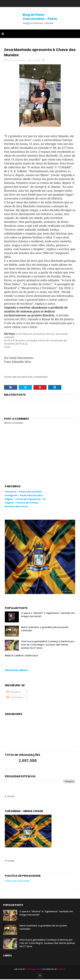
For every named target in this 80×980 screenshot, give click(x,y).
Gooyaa (62, 970)
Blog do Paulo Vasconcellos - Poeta (40, 17)
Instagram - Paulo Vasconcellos (24, 496)
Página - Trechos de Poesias (22, 503)
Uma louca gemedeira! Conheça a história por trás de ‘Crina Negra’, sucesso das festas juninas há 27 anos (48, 645)
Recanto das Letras (16, 507)
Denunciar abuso (16, 671)
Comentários (15, 698)
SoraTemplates (33, 970)
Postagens (14, 693)
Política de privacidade (17, 882)
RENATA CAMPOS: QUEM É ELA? (21, 656)
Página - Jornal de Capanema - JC (25, 500)
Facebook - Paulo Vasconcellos (23, 492)
